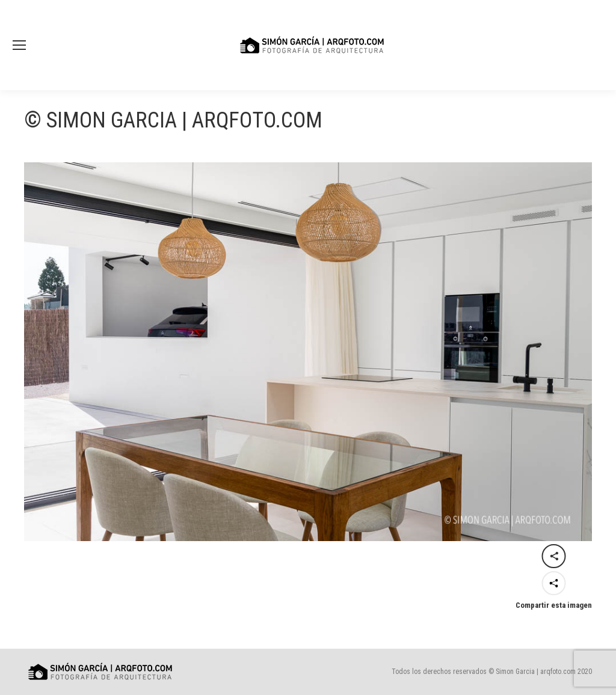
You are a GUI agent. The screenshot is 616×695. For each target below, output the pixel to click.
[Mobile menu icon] (19, 45)
